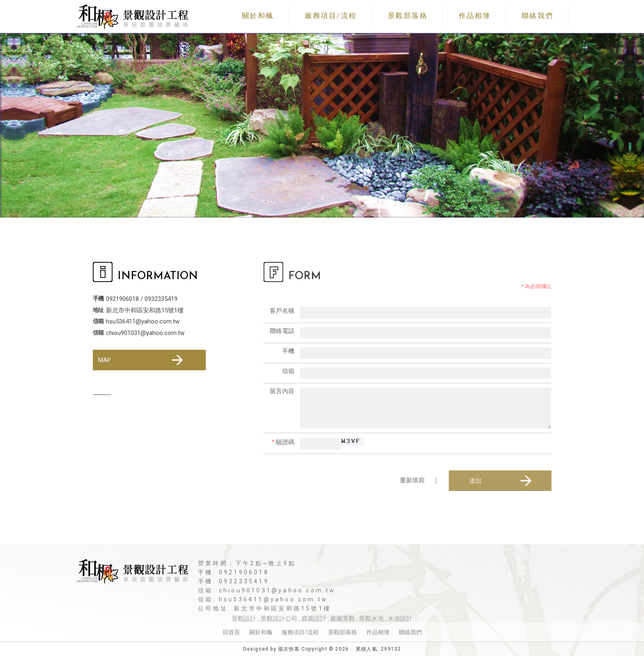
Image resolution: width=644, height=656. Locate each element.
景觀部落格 (408, 16)
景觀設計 (244, 619)
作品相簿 (475, 16)
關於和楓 (258, 16)
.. (352, 649)
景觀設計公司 (279, 619)
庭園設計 (314, 619)
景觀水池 (371, 619)
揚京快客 (289, 649)
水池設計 (400, 619)
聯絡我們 (538, 16)
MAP (142, 360)
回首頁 (231, 632)
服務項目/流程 (331, 16)
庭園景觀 (343, 619)
